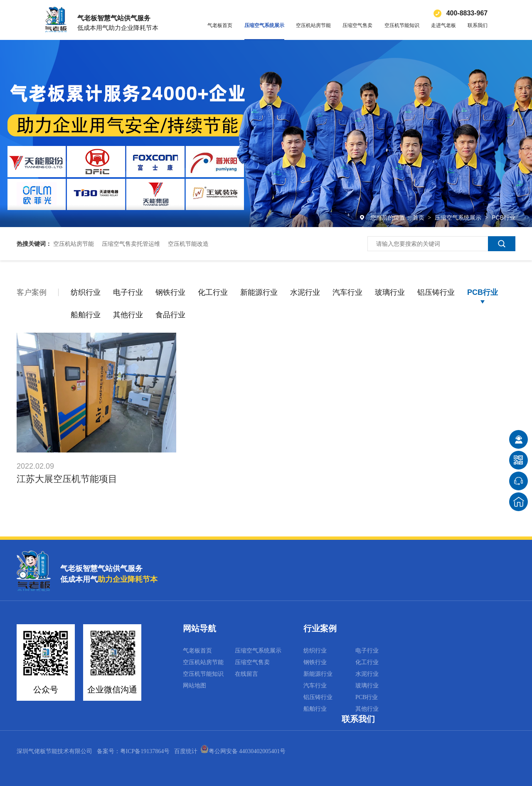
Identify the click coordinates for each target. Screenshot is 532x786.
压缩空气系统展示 (264, 25)
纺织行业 (86, 292)
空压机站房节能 (313, 25)
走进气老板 (443, 25)
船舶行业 (86, 315)
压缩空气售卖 (357, 25)
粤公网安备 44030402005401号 (243, 751)
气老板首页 (220, 25)
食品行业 (170, 315)
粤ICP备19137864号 (145, 751)
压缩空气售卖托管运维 (131, 244)
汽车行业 (347, 292)
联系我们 (478, 25)
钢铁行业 (170, 292)
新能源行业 (259, 292)
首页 (419, 218)
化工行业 (213, 292)
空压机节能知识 (402, 25)
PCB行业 (504, 218)
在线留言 (246, 674)
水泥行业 (305, 292)
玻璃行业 (390, 292)
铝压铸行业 (436, 292)
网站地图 (195, 686)
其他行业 (128, 315)
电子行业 (128, 292)
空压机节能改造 (188, 244)
